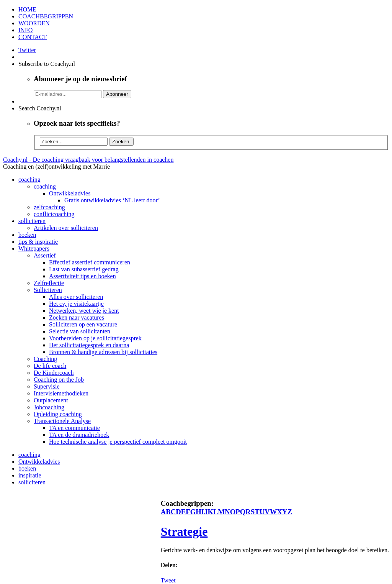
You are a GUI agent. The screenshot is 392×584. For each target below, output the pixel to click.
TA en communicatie (74, 428)
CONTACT (33, 37)
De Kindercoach (54, 373)
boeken (27, 235)
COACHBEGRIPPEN (46, 16)
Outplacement (51, 400)
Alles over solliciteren (76, 297)
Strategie (184, 532)
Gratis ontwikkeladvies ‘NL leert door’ (112, 200)
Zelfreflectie (49, 283)
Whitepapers (34, 249)
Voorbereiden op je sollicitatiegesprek (95, 338)
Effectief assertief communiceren (90, 262)
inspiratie (30, 475)
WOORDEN (34, 23)
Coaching (45, 359)
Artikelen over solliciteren (66, 228)
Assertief (45, 255)
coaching (29, 180)
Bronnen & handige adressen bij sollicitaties (103, 352)
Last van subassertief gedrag (84, 269)
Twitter (27, 50)
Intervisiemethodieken (61, 393)
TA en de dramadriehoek (79, 435)
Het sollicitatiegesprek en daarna (89, 345)
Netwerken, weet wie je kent (84, 311)
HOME (27, 9)
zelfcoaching (49, 207)
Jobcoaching (49, 407)
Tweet (168, 580)
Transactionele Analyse (62, 421)
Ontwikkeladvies (70, 193)
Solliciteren (48, 290)
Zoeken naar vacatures (77, 317)
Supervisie (47, 386)
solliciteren (32, 221)
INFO (25, 30)
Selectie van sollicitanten (80, 331)
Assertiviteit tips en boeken (82, 276)
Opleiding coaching (58, 414)
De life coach (50, 366)
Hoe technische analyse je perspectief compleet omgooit (118, 442)
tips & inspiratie (38, 242)
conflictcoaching (54, 214)
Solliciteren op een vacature (83, 324)
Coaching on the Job (59, 380)
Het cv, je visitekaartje (76, 304)
